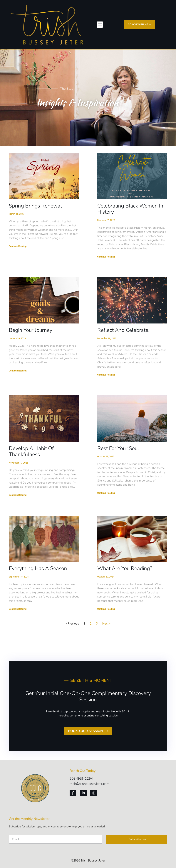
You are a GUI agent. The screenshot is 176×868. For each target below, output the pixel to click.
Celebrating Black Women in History (130, 209)
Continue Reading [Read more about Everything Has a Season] (18, 609)
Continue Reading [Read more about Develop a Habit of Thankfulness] (18, 495)
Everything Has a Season (38, 568)
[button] (100, 25)
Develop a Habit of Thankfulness (31, 452)
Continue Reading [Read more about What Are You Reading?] (106, 609)
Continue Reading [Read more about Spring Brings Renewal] (18, 246)
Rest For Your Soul (118, 448)
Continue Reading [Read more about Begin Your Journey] (18, 371)
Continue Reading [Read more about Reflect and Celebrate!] (106, 375)
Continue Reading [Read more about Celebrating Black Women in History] (106, 257)
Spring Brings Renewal (35, 206)
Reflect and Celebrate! (123, 330)
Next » (107, 624)
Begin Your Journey (31, 330)
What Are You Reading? (125, 568)
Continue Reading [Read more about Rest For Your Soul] (106, 493)
